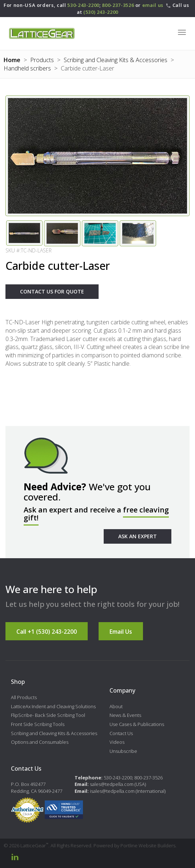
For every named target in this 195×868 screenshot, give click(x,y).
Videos (117, 742)
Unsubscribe (123, 751)
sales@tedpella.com (112, 784)
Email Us (121, 632)
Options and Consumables (40, 742)
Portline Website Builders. (148, 845)
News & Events (125, 715)
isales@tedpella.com (112, 791)
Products (42, 60)
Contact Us (121, 733)
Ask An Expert (138, 536)
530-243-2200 (83, 5)
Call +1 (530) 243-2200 (47, 632)
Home (12, 60)
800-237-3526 (118, 5)
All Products (24, 697)
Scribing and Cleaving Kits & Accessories (116, 60)
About (116, 706)
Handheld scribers (27, 68)
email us (153, 5)
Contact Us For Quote (52, 291)
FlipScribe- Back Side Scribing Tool (48, 715)
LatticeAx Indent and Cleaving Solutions (53, 706)
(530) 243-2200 (101, 12)
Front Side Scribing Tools (38, 724)
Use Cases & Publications (137, 724)
